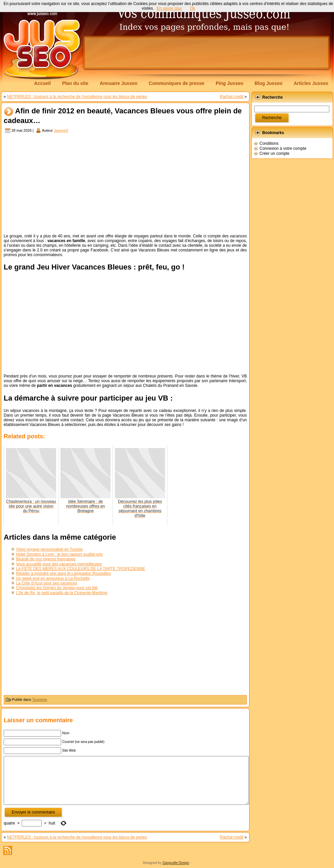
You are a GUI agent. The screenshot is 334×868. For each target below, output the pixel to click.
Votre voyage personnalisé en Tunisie (49, 549)
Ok (192, 8)
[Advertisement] (125, 184)
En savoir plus (169, 8)
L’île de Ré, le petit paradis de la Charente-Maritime (62, 593)
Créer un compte (274, 153)
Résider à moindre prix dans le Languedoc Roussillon (63, 573)
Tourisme (40, 699)
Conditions (269, 143)
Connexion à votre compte (283, 148)
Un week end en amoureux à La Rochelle (53, 578)
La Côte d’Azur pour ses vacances (47, 583)
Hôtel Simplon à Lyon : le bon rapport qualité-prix (59, 554)
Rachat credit (232, 97)
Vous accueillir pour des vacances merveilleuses (59, 564)
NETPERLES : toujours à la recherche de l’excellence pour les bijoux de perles (77, 97)
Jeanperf (61, 130)
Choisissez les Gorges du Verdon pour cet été (57, 588)
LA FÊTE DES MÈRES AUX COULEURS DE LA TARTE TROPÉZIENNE (81, 569)
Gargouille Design (176, 863)
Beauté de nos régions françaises (46, 559)
